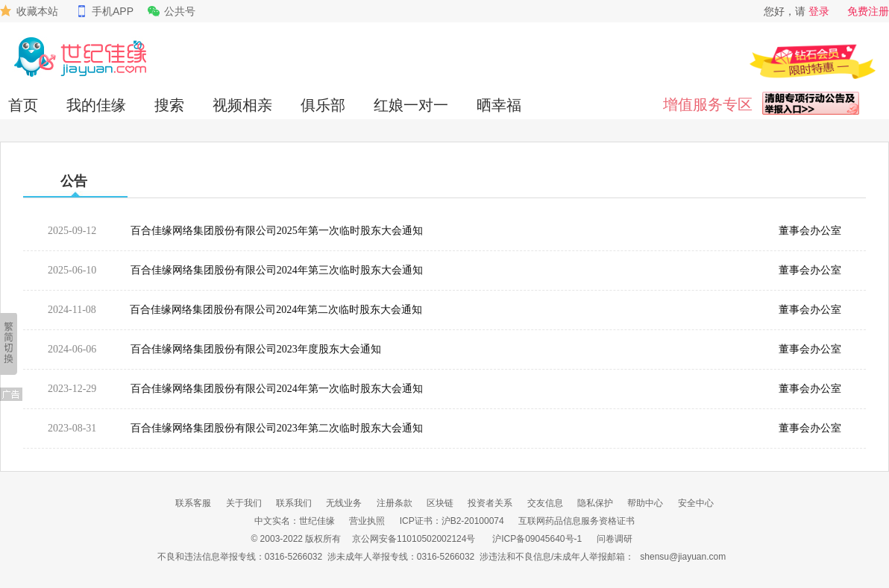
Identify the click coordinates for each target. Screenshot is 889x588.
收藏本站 (37, 11)
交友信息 (545, 503)
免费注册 (868, 11)
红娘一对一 (411, 105)
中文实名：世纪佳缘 (295, 521)
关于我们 (244, 503)
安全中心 (696, 503)
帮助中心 (645, 503)
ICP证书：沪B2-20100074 (452, 521)
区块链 (440, 503)
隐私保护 (595, 503)
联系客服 (193, 503)
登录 (819, 11)
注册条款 (395, 503)
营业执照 (367, 521)
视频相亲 (242, 105)
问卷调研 (615, 539)
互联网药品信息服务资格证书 (577, 521)
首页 (23, 105)
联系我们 (294, 503)
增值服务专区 (708, 104)
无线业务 (344, 503)
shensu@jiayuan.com (683, 557)
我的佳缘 (96, 105)
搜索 (169, 105)
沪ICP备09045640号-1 (537, 539)
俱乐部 (323, 105)
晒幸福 (499, 105)
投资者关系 (490, 503)
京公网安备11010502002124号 (414, 539)
